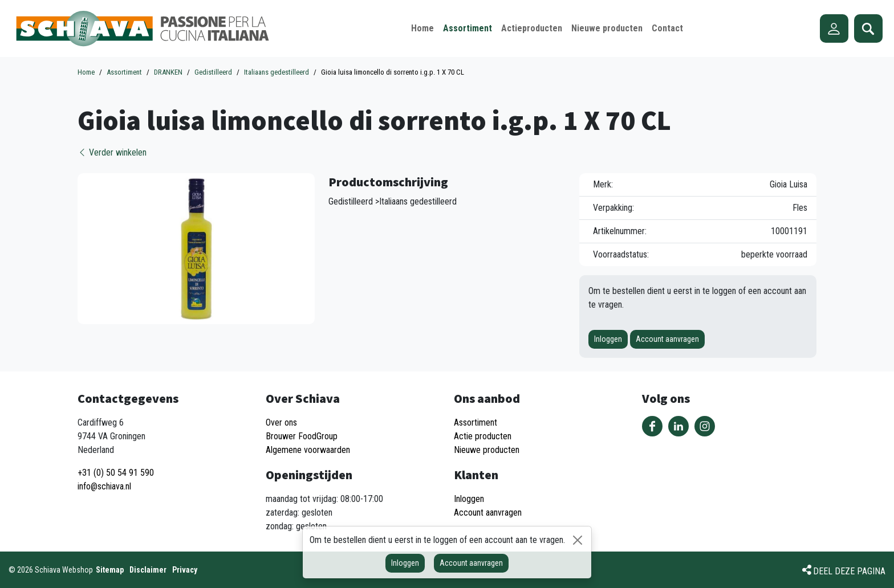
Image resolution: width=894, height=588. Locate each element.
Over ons (281, 422)
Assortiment (476, 422)
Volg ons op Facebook (652, 426)
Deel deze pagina (849, 571)
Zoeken (868, 28)
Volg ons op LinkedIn (678, 426)
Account (834, 28)
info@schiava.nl (104, 486)
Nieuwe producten (487, 450)
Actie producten (483, 436)
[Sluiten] (578, 540)
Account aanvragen (667, 339)
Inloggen (608, 339)
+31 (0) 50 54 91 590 (116, 473)
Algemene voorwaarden (308, 450)
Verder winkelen (112, 152)
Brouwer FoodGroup (302, 436)
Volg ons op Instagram (705, 426)
